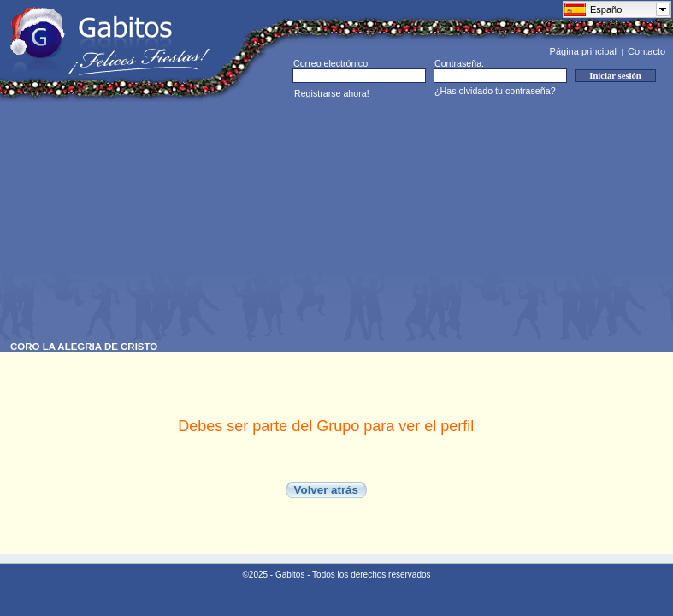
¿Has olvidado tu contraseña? (495, 91)
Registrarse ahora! (332, 93)
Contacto (646, 51)
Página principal (583, 51)
